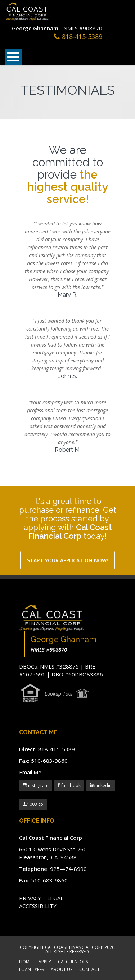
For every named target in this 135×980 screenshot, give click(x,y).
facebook (70, 785)
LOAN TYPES (31, 970)
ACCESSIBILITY (38, 906)
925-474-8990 (68, 869)
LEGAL (55, 898)
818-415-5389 (82, 36)
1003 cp (33, 804)
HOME (25, 962)
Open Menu (13, 57)
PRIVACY (30, 898)
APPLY (45, 962)
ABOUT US (62, 970)
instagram (38, 785)
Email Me (30, 772)
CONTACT (89, 970)
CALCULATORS (73, 962)
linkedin (103, 785)
